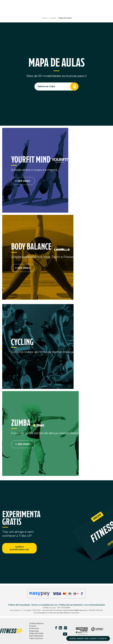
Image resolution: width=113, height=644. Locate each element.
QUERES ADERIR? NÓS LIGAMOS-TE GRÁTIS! (88, 639)
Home (45, 18)
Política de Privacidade (19, 605)
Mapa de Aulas (36, 633)
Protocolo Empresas (34, 630)
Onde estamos (36, 623)
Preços (33, 626)
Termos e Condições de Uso (44, 605)
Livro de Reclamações (95, 605)
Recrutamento (36, 636)
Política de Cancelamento (71, 605)
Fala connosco (36, 638)
